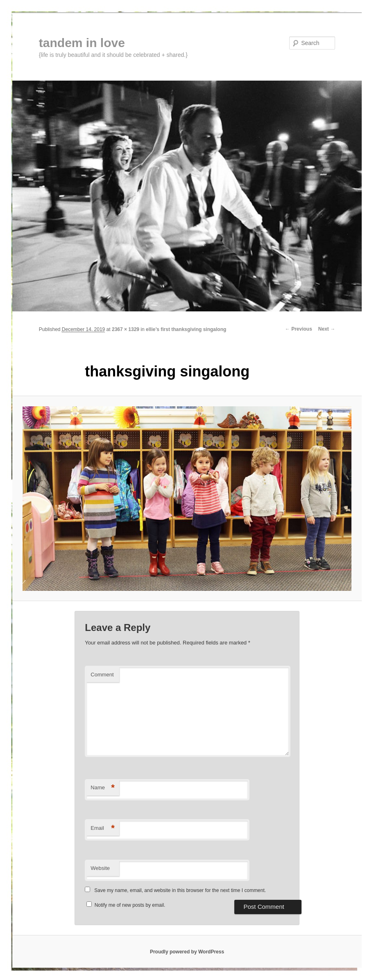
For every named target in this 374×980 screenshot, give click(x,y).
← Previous (299, 329)
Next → (327, 329)
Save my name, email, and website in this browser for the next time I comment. (180, 890)
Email (103, 828)
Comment (102, 675)
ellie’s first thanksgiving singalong (186, 329)
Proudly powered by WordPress (187, 952)
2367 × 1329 (126, 329)
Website (100, 868)
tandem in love (82, 43)
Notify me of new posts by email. (130, 905)
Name (103, 788)
